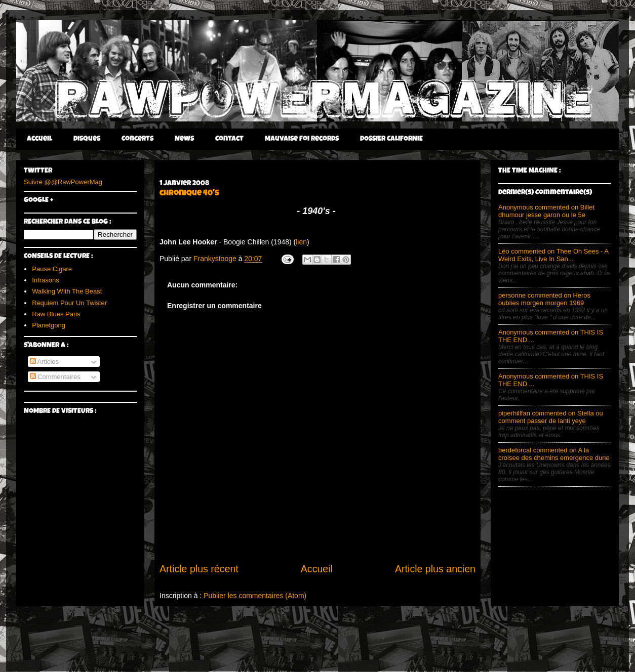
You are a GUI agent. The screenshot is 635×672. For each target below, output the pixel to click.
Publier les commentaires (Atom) (255, 596)
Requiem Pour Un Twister (69, 303)
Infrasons (45, 280)
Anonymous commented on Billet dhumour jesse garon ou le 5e (546, 211)
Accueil (39, 139)
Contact (229, 139)
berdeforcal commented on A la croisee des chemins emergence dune (554, 454)
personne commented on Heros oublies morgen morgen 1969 (544, 299)
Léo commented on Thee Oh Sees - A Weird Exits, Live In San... (553, 255)
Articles (45, 362)
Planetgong (49, 325)
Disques (87, 139)
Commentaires (55, 377)
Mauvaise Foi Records (302, 139)
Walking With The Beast (67, 291)
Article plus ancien (435, 569)
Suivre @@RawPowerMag (63, 182)
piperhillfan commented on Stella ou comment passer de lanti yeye (551, 417)
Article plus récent (199, 569)
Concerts (137, 139)
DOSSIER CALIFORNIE (391, 139)
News (184, 139)
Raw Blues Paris (56, 314)
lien (301, 242)
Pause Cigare (52, 269)
